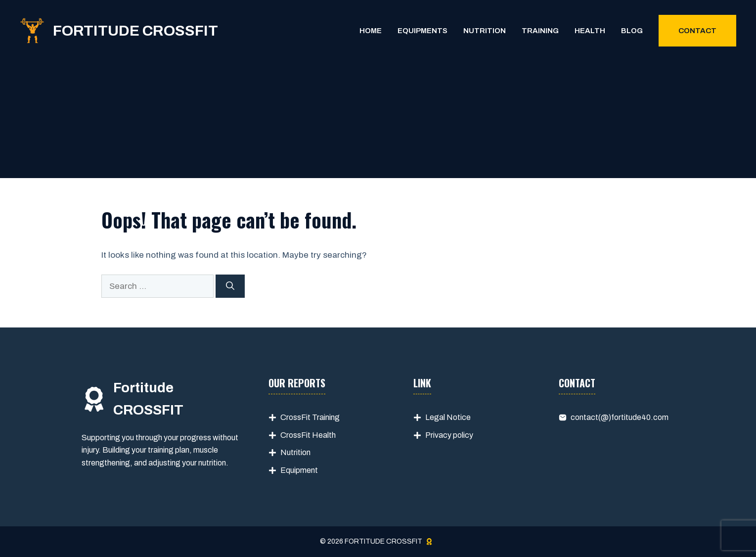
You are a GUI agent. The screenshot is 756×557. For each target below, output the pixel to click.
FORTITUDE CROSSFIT (135, 31)
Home (371, 31)
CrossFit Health (308, 435)
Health (590, 31)
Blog (632, 31)
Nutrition (485, 31)
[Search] (230, 286)
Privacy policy (449, 435)
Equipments (422, 31)
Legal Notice (448, 417)
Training (540, 31)
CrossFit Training (310, 417)
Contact (697, 31)
